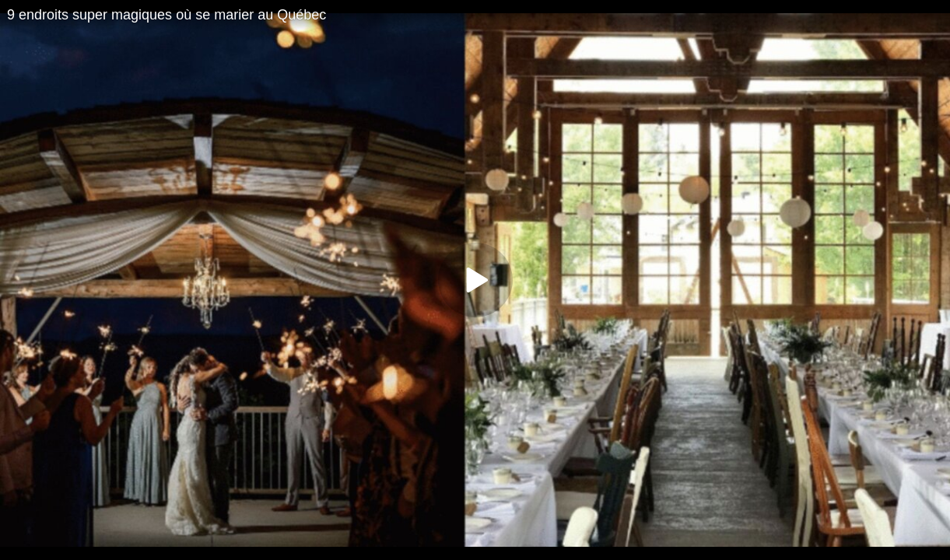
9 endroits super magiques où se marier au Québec (167, 15)
